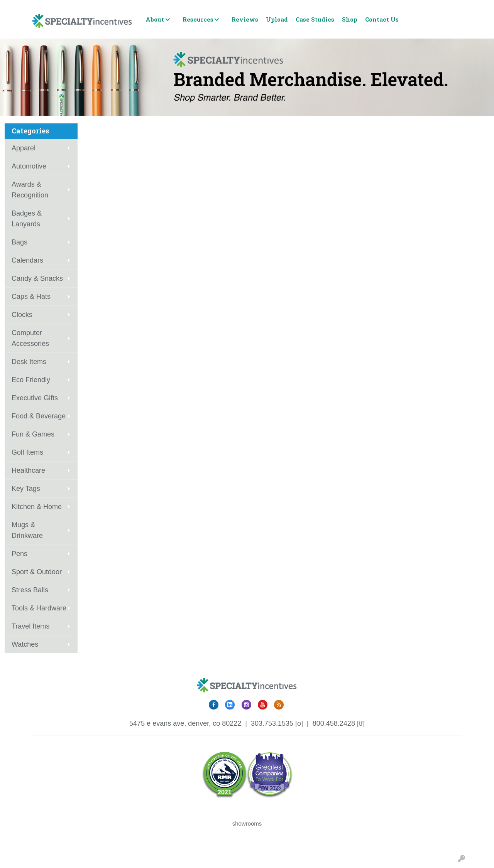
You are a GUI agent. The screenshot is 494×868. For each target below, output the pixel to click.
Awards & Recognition (30, 190)
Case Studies (315, 19)
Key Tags (26, 489)
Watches (25, 644)
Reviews (245, 19)
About (155, 19)
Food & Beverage (39, 416)
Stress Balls (30, 590)
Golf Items (27, 452)
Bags (19, 242)
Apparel (24, 148)
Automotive (29, 166)
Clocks (22, 315)
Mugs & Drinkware (27, 530)
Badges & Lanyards (27, 219)
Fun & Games (33, 434)
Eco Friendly (31, 380)
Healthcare (28, 470)
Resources (198, 19)
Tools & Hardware (39, 608)
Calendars (27, 260)
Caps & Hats (31, 297)
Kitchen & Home (37, 507)
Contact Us (382, 19)
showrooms (247, 823)
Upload (277, 19)
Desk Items (29, 362)
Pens (19, 554)
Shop (350, 19)
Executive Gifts (35, 398)
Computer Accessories (30, 338)
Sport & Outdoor (37, 572)
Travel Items (30, 626)
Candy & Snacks (37, 278)
